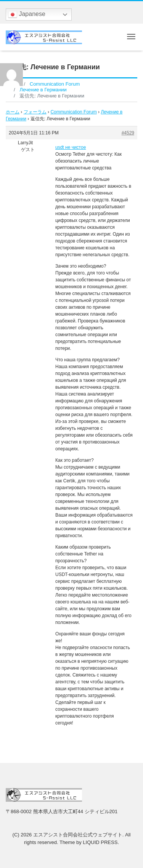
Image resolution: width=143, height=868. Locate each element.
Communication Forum (73, 112)
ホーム (13, 112)
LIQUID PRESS (100, 842)
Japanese (27, 14)
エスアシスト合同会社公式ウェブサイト (78, 835)
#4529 (128, 133)
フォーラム (35, 112)
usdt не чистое (71, 147)
